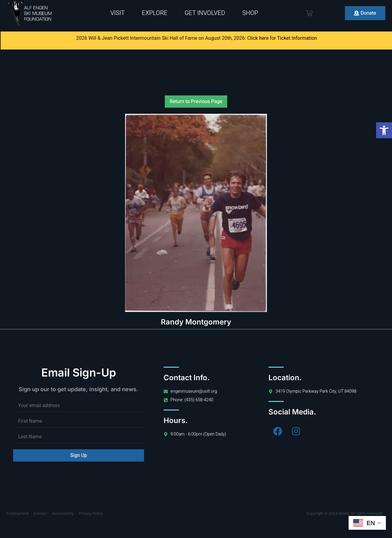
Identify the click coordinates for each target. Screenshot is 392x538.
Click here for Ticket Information (282, 38)
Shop (250, 13)
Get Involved (205, 13)
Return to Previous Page (196, 102)
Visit (118, 13)
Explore (155, 13)
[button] (384, 130)
